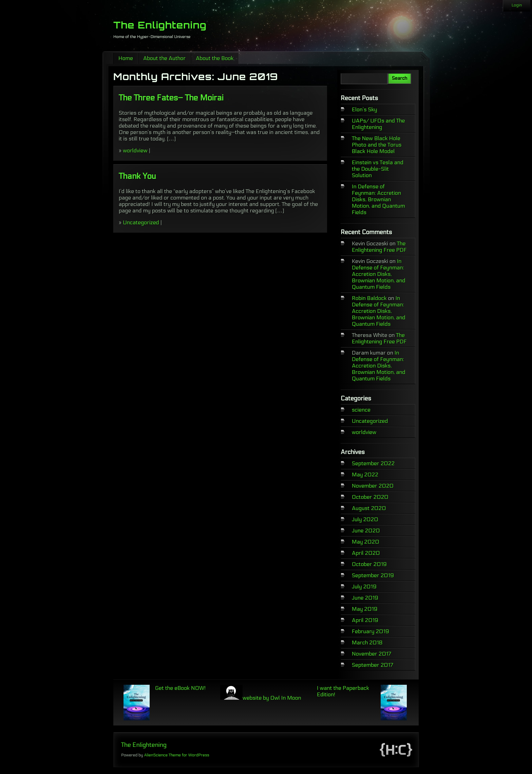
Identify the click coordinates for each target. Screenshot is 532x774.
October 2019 (369, 564)
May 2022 (365, 475)
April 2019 (365, 620)
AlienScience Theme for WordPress (176, 755)
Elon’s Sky (364, 109)
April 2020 (366, 553)
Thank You (137, 176)
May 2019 (365, 609)
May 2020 (366, 542)
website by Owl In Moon (261, 698)
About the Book (215, 58)
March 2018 (367, 643)
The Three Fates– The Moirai (171, 98)
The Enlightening (160, 25)
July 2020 (365, 519)
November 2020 (373, 486)
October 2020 (370, 497)
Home (126, 58)
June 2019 (365, 598)
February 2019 (370, 631)
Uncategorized (141, 222)
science (361, 410)
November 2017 (372, 654)
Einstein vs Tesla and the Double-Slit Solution (378, 169)
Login (517, 5)
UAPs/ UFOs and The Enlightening (378, 124)
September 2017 (373, 665)
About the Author (164, 58)
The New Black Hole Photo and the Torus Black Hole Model (377, 145)
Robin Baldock (369, 298)
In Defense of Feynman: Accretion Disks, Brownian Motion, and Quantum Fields (378, 199)
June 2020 (366, 531)
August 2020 (369, 508)
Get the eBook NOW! (180, 688)
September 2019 (373, 575)
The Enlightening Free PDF (379, 247)
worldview (135, 150)
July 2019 (364, 587)
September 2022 (373, 463)
